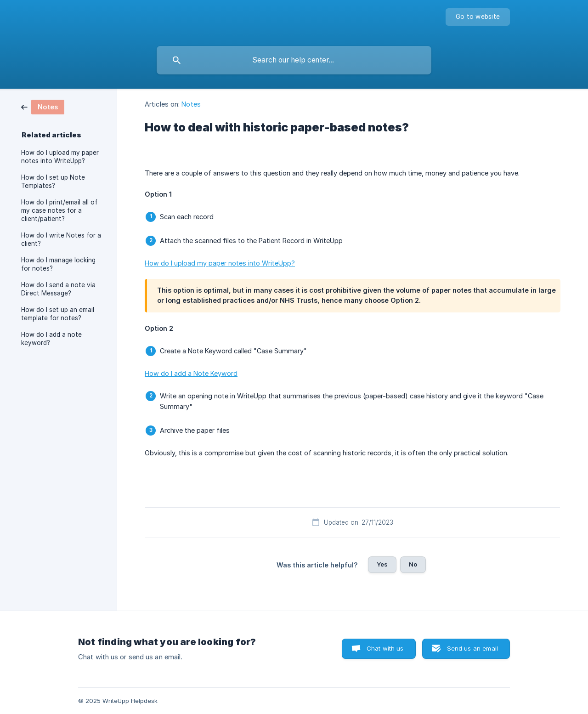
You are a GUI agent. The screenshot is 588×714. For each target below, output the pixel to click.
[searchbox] (294, 60)
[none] (478, 17)
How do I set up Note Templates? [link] (53, 181)
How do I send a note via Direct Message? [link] (58, 289)
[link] (43, 106)
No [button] (413, 564)
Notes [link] (191, 104)
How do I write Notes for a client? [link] (61, 239)
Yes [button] (382, 564)
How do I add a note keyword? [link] (51, 339)
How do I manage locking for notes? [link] (58, 264)
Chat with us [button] (385, 648)
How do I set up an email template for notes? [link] (58, 314)
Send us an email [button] (472, 648)
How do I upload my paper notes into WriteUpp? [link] (60, 157)
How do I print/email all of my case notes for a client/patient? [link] (59, 210)
